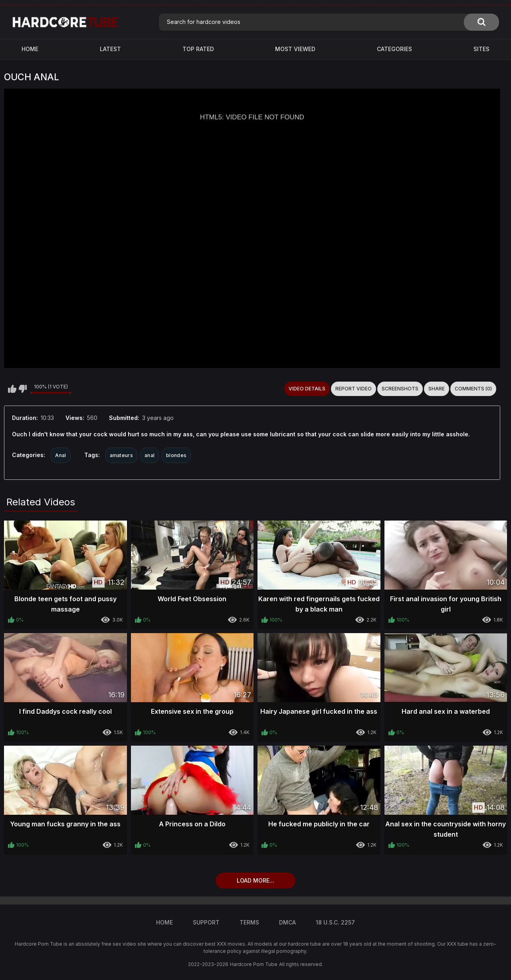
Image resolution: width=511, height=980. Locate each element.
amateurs (121, 455)
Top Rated (198, 49)
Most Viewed (295, 49)
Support (206, 922)
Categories (394, 49)
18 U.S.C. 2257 (335, 922)
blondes (176, 455)
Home (30, 49)
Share (437, 389)
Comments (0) (473, 389)
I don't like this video (23, 389)
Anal (60, 455)
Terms (249, 922)
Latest (110, 49)
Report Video (354, 389)
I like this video (12, 389)
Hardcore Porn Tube (254, 964)
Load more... (255, 880)
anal (150, 455)
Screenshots (400, 389)
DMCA (287, 922)
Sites (481, 49)
